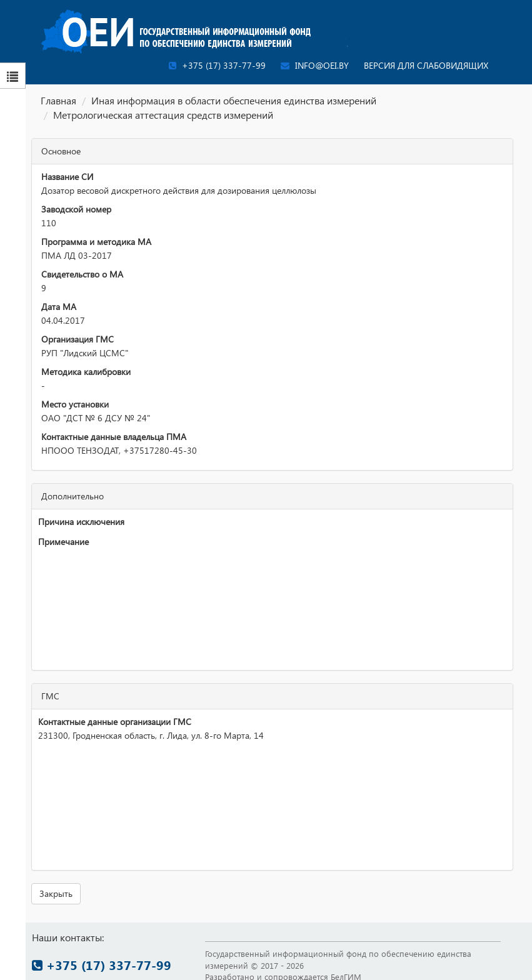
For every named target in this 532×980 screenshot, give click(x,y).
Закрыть (56, 893)
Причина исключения (81, 522)
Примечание (63, 542)
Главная (58, 100)
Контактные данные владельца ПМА (114, 437)
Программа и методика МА (96, 242)
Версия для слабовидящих (426, 65)
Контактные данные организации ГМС (115, 722)
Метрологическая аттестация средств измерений (163, 115)
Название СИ (67, 177)
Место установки (75, 404)
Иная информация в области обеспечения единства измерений (234, 100)
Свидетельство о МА (82, 274)
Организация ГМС (78, 339)
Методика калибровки (86, 372)
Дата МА (59, 307)
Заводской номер (76, 209)
